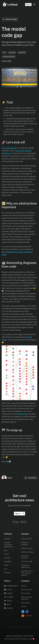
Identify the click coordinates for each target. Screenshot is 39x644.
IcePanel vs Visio (27, 548)
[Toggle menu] (34, 5)
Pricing (6, 554)
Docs (6, 569)
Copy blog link (31, 478)
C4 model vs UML (27, 562)
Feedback (7, 558)
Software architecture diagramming (8, 545)
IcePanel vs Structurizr (25, 557)
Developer (7, 573)
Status (6, 565)
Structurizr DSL (22, 414)
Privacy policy (26, 593)
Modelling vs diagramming (25, 566)
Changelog (8, 562)
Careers (24, 606)
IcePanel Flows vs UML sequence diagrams (27, 573)
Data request (25, 603)
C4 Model (7, 539)
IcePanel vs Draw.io (28, 552)
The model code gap (9, 148)
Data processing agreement (26, 598)
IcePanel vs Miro (27, 539)
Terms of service (27, 590)
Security (24, 586)
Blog (6, 550)
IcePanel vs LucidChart (25, 544)
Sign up (28, 4)
